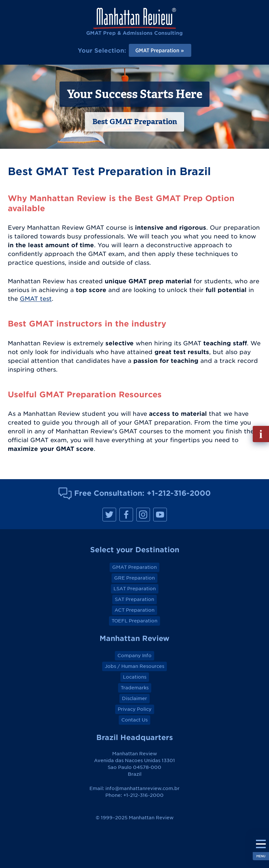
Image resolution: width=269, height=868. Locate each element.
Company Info (134, 656)
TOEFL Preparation (134, 621)
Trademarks (135, 688)
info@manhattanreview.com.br (142, 788)
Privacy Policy (135, 709)
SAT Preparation (134, 599)
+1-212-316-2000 (179, 493)
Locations (135, 677)
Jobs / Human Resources (134, 666)
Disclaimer (134, 698)
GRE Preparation (134, 578)
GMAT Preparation (134, 567)
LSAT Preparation (135, 589)
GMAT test (36, 299)
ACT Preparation (134, 610)
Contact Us (134, 720)
